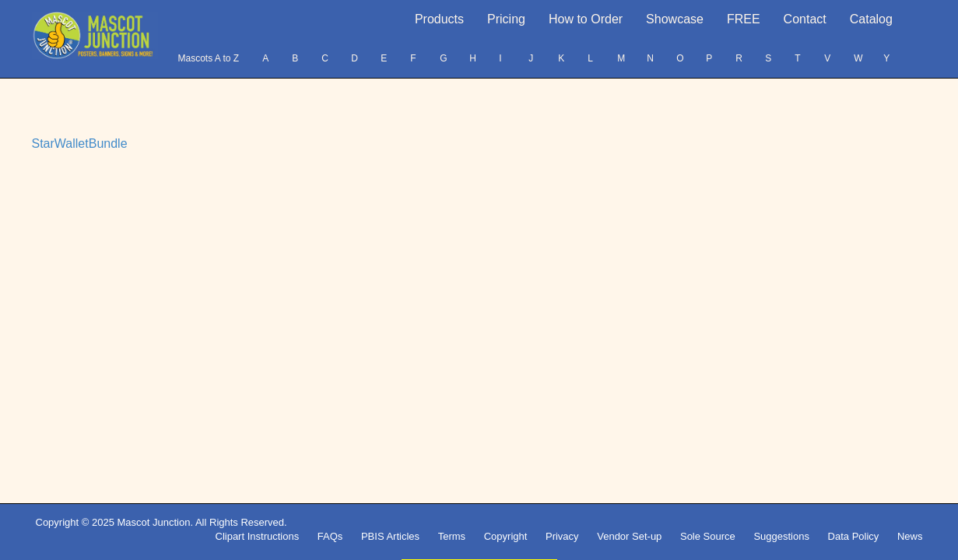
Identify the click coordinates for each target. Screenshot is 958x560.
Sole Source (708, 536)
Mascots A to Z (208, 58)
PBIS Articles (390, 536)
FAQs (330, 536)
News (910, 536)
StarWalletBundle (80, 143)
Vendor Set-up (629, 536)
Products (439, 19)
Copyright (506, 536)
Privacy (562, 536)
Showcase (675, 19)
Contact (805, 19)
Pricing (506, 19)
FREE (744, 19)
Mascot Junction (153, 522)
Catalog (871, 19)
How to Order (586, 19)
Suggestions (781, 536)
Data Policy (854, 536)
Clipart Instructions (258, 536)
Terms (452, 536)
